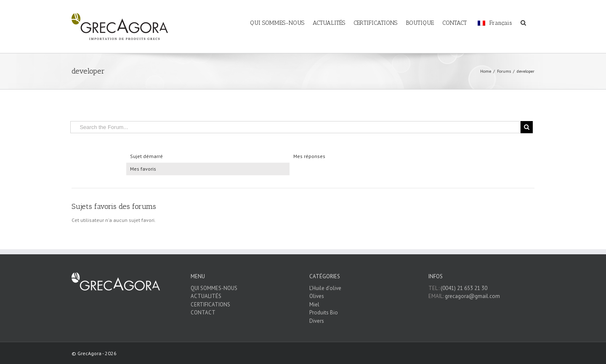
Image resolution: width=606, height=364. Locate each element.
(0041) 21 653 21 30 (464, 288)
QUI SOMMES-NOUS (214, 288)
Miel (314, 305)
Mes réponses (309, 156)
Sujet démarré (146, 156)
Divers (317, 321)
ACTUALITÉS (206, 296)
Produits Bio (324, 313)
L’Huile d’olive (325, 288)
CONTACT (203, 313)
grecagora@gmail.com (472, 296)
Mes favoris (143, 169)
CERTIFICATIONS (210, 305)
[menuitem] (281, 18)
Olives (317, 296)
